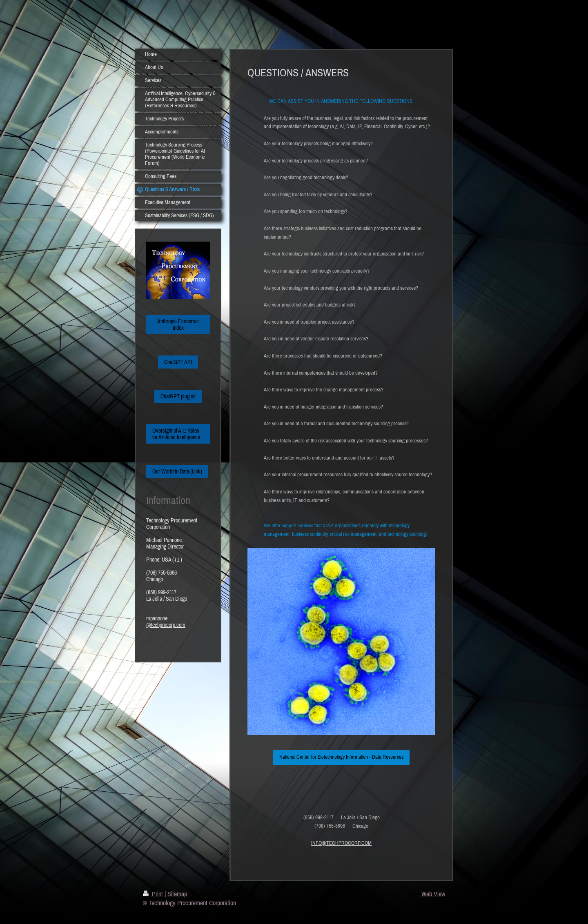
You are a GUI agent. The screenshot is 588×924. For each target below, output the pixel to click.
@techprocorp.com (166, 625)
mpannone (157, 618)
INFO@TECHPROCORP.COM (341, 843)
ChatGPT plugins (178, 396)
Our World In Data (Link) (177, 471)
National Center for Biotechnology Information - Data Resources (341, 757)
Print (154, 894)
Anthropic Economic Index (178, 324)
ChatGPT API (178, 362)
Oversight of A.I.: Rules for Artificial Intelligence (176, 434)
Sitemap (177, 894)
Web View (433, 894)
